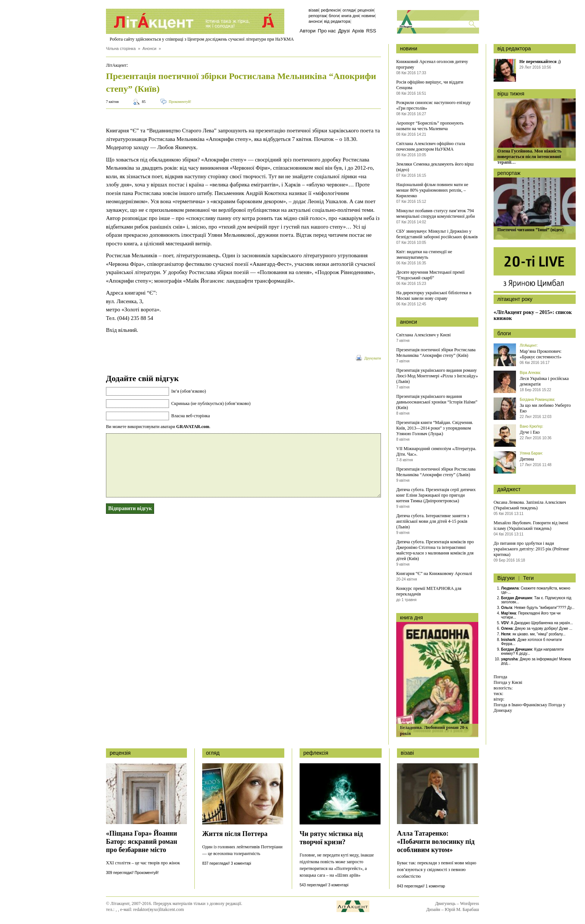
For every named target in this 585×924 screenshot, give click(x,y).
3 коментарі (241, 863)
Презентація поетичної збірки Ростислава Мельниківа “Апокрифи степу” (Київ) (436, 353)
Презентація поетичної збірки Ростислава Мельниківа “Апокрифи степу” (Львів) (436, 472)
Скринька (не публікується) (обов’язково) (211, 403)
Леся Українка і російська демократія (544, 381)
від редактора (514, 48)
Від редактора (337, 21)
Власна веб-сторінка (191, 416)
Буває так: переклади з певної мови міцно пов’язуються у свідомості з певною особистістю (437, 870)
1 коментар (435, 886)
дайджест (509, 489)
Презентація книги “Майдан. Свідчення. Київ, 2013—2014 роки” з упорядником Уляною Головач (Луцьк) (435, 428)
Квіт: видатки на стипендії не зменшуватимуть (424, 254)
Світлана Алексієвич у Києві (423, 335)
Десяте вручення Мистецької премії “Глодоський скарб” (430, 275)
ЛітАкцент (116, 65)
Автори (308, 31)
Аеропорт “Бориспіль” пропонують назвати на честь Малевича (430, 126)
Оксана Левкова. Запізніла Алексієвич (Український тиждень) (530, 505)
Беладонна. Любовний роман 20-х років (434, 730)
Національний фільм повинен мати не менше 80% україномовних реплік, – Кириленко (432, 190)
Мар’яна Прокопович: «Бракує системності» (541, 354)
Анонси (315, 21)
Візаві (314, 10)
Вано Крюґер (531, 426)
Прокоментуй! (180, 102)
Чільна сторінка (121, 48)
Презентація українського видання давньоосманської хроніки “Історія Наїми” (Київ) (437, 402)
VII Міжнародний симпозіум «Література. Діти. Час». (436, 451)
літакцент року (515, 299)
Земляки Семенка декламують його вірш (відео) (435, 167)
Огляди (349, 10)
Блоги (334, 16)
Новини (368, 16)
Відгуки (506, 578)
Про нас (327, 31)
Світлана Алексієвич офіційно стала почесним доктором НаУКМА (431, 146)
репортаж (509, 173)
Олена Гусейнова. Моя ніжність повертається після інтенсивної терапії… (529, 157)
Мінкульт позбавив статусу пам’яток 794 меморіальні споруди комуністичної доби (436, 213)
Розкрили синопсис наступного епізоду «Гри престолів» (434, 105)
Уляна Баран (531, 453)
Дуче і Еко (530, 432)
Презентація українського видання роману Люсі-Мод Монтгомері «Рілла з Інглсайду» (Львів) (437, 376)
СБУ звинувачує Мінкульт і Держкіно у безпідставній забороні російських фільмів (437, 234)
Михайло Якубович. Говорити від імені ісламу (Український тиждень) (531, 526)
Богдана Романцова (537, 400)
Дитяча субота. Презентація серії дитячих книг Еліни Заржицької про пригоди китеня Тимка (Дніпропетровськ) (436, 495)
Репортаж (318, 16)
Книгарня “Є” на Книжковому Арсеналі (434, 573)
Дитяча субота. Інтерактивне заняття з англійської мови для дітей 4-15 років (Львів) (433, 521)
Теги (528, 578)
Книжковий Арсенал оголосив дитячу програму (432, 64)
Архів (358, 31)
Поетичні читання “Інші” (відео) (531, 230)
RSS (371, 31)
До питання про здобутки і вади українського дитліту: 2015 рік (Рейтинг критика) (531, 549)
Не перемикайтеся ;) (540, 62)
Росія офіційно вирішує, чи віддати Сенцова (430, 85)
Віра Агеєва (530, 373)
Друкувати (373, 358)
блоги (504, 333)
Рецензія (366, 10)
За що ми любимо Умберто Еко (545, 408)
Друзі (344, 31)
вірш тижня (511, 94)
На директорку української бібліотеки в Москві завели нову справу (434, 296)
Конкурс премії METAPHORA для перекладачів (429, 591)
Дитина (527, 459)
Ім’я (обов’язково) (189, 391)
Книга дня (350, 16)
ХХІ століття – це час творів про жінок (143, 863)
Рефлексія (331, 10)
